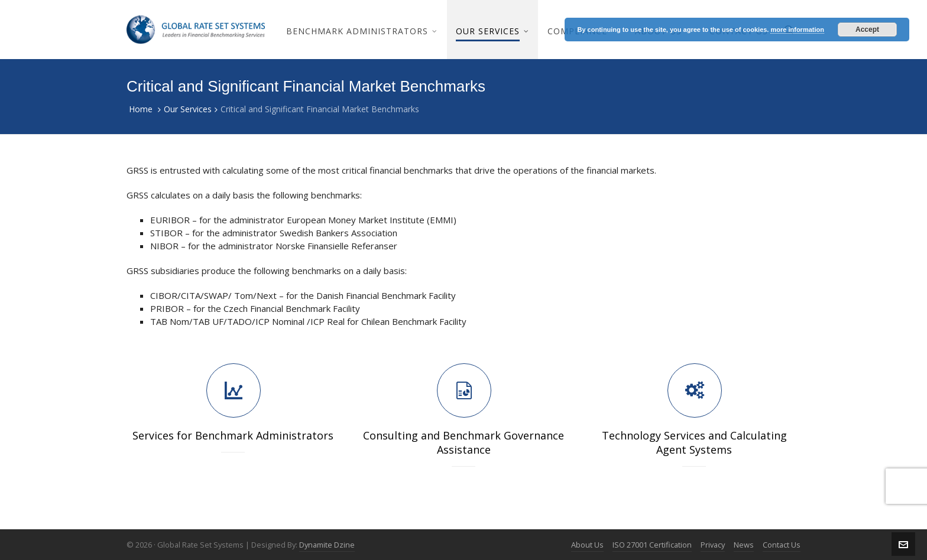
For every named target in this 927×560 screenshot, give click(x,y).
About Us (587, 545)
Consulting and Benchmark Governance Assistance (463, 442)
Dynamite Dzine (327, 545)
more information (797, 30)
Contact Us (782, 545)
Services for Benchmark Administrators (233, 435)
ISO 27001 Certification (652, 545)
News (744, 545)
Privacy (713, 545)
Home (141, 109)
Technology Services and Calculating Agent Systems (694, 442)
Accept (867, 30)
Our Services (188, 109)
